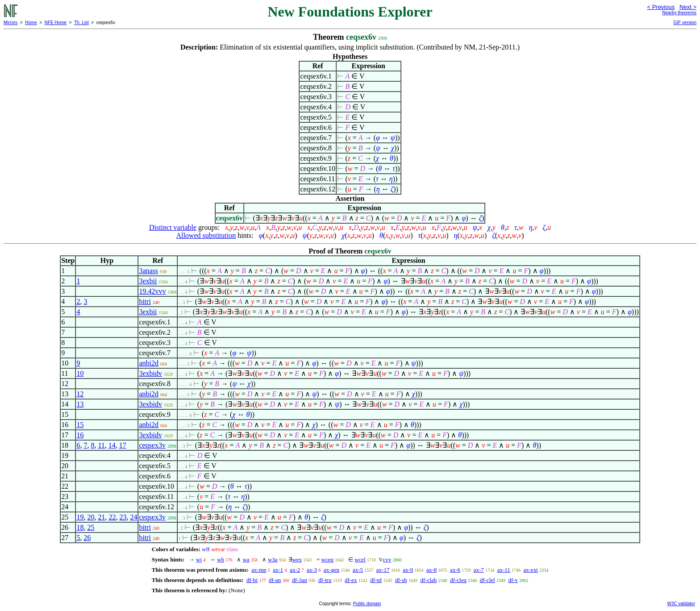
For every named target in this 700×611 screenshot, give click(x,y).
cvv (387, 559)
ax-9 (408, 570)
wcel (360, 559)
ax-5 (358, 570)
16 (80, 435)
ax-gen (331, 570)
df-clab (429, 580)
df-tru (325, 580)
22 (112, 517)
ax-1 (278, 570)
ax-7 (479, 570)
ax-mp (259, 570)
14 (112, 445)
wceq (327, 559)
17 (123, 445)
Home (31, 23)
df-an (275, 580)
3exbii (148, 281)
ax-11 (504, 570)
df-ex (351, 580)
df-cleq (458, 580)
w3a (273, 559)
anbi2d (149, 363)
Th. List (81, 23)
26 (87, 538)
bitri (145, 301)
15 (80, 425)
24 (133, 517)
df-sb (401, 580)
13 (80, 404)
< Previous (661, 7)
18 (80, 527)
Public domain (367, 604)
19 (80, 517)
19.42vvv (152, 291)
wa (246, 559)
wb (221, 559)
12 (80, 394)
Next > (688, 7)
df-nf (376, 580)
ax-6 (455, 570)
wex (297, 559)
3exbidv (150, 373)
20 (91, 517)
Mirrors (10, 23)
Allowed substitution (206, 235)
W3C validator (681, 604)
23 (123, 517)
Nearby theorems (679, 13)
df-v (513, 580)
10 (80, 373)
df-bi (252, 580)
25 (91, 527)
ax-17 (383, 570)
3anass (148, 271)
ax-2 (295, 570)
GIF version (685, 23)
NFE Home (56, 23)
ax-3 (312, 570)
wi (199, 559)
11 (101, 445)
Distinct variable (173, 227)
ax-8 (431, 570)
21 (101, 517)
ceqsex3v (152, 445)
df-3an (300, 580)
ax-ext (531, 570)
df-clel (487, 580)
